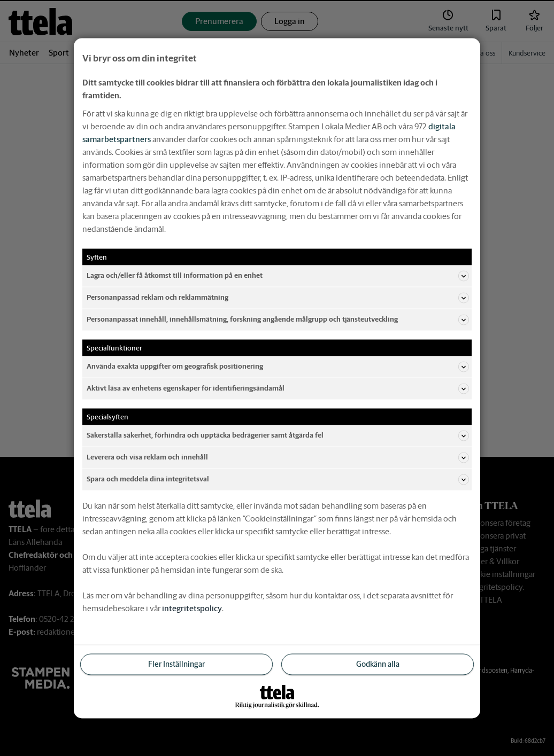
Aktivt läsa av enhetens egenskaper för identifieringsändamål (278, 388)
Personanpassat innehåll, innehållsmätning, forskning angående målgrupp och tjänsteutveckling (278, 319)
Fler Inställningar (176, 664)
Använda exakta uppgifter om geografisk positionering (278, 367)
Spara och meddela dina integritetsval (278, 479)
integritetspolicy (192, 608)
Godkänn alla (378, 664)
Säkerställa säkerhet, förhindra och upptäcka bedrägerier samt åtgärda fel (278, 435)
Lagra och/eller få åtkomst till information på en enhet (278, 276)
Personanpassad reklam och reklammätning (278, 298)
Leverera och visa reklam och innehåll (278, 457)
